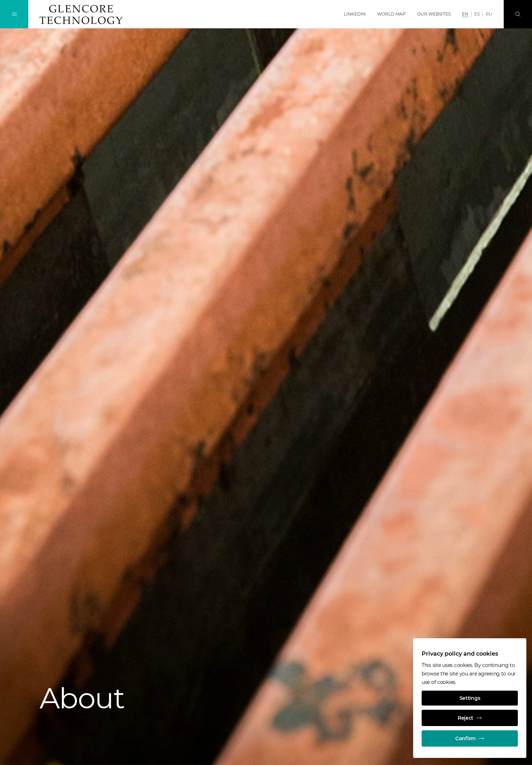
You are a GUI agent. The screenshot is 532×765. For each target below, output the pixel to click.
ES (477, 14)
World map (391, 14)
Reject (470, 718)
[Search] (518, 14)
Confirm (470, 738)
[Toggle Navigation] (14, 14)
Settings (470, 698)
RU (489, 14)
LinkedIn (355, 14)
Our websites (434, 14)
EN (465, 14)
